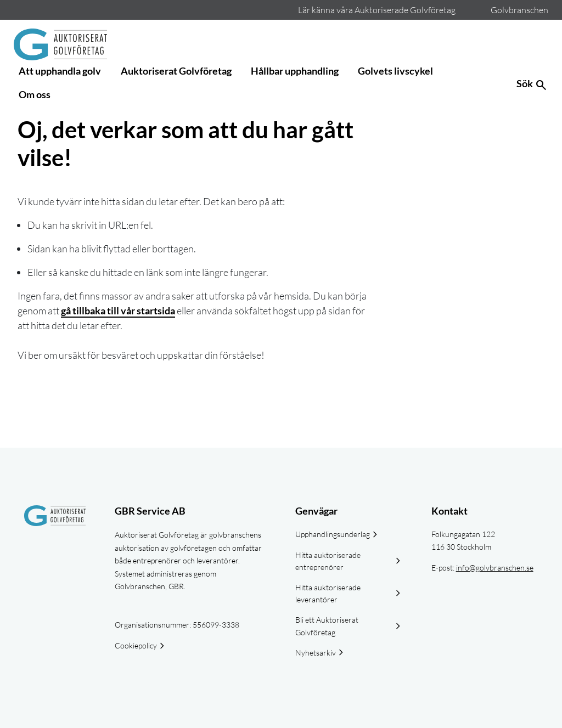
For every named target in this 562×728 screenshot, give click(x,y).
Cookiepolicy (136, 645)
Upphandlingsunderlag (333, 534)
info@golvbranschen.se (495, 568)
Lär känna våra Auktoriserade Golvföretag (377, 10)
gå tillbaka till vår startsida (118, 311)
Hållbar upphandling (295, 71)
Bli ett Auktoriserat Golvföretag (327, 626)
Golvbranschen (519, 10)
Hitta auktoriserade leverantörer (328, 593)
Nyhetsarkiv (316, 653)
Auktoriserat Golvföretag (176, 71)
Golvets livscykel (395, 71)
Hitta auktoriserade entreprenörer (328, 561)
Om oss (35, 94)
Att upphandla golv (60, 71)
